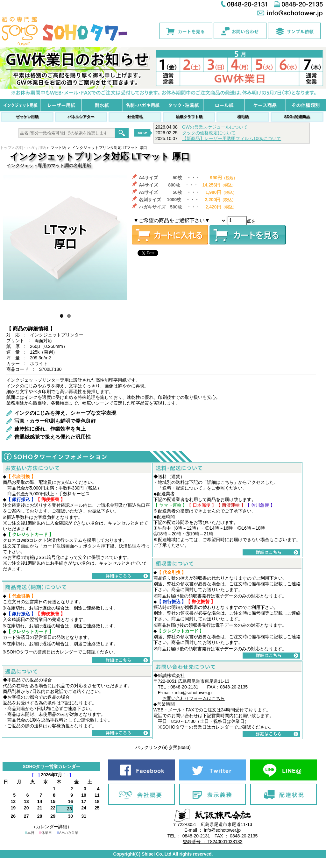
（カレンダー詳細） (52, 827)
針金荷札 (135, 117)
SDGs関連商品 (297, 117)
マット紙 (58, 148)
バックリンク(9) (151, 747)
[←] (36, 775)
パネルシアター (81, 117)
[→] (67, 775)
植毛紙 (243, 117)
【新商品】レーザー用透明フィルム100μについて (232, 138)
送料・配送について (182, 488)
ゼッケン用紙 (27, 117)
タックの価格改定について (209, 133)
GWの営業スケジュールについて (215, 127)
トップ (6, 148)
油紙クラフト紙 (189, 117)
